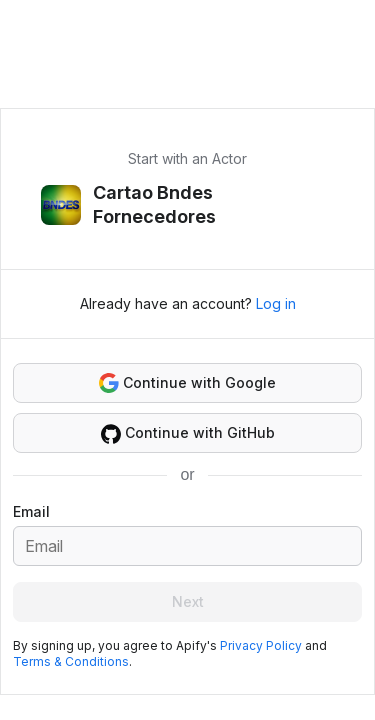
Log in (276, 303)
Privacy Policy (261, 645)
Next (188, 601)
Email (31, 511)
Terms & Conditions (71, 661)
